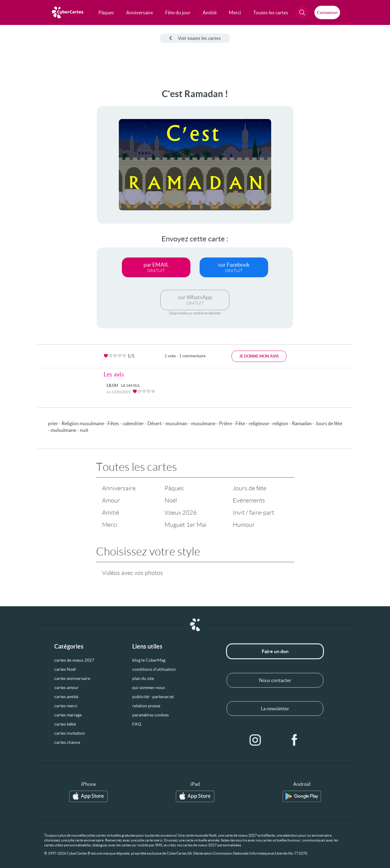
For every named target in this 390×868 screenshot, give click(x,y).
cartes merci (66, 706)
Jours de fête (250, 488)
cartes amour (67, 688)
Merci (110, 525)
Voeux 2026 (181, 513)
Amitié (111, 513)
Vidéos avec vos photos (133, 573)
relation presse (146, 706)
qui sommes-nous (149, 688)
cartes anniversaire (72, 678)
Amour (111, 500)
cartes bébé (65, 724)
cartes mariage (68, 715)
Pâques (174, 488)
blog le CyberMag (149, 660)
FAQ (137, 724)
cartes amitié (66, 697)
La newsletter (275, 709)
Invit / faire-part (253, 513)
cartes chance (67, 742)
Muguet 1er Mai (186, 525)
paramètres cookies (151, 715)
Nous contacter (275, 680)
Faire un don (275, 651)
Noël (171, 500)
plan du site (143, 678)
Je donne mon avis (259, 356)
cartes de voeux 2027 (74, 660)
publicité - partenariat (153, 697)
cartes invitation (70, 733)
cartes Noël (65, 669)
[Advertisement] (46, 180)
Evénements (249, 500)
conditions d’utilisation (154, 669)
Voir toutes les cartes (195, 38)
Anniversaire (119, 488)
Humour (244, 525)
